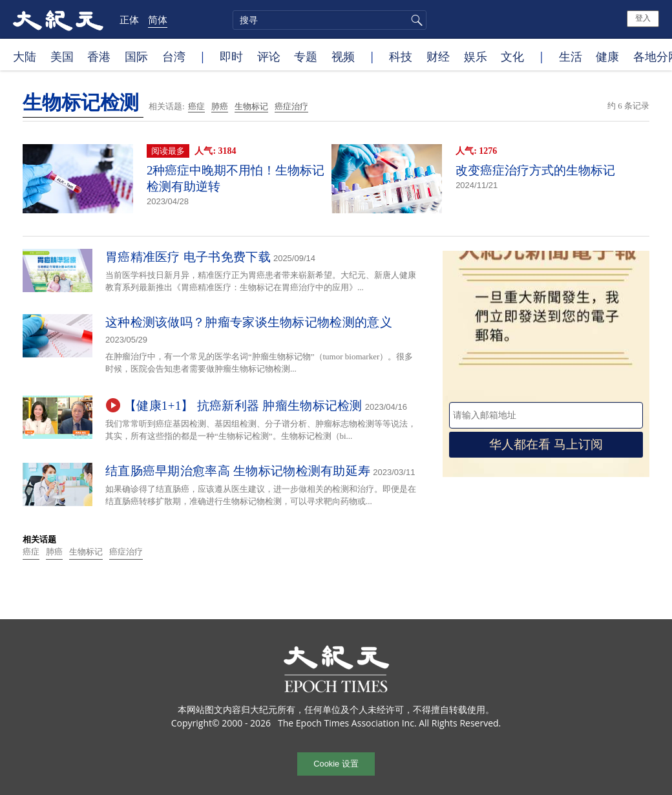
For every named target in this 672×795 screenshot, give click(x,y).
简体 (158, 19)
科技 (401, 56)
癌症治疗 (291, 106)
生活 (571, 56)
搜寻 (415, 20)
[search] (330, 20)
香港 (99, 56)
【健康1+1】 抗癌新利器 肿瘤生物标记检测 (243, 406)
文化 (512, 56)
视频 (343, 56)
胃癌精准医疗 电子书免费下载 (188, 257)
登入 (643, 18)
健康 (607, 56)
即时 (231, 56)
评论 (269, 56)
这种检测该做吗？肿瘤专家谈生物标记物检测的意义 (249, 322)
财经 (438, 56)
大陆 (25, 56)
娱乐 (476, 56)
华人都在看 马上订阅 (546, 444)
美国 (62, 56)
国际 (136, 56)
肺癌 (220, 106)
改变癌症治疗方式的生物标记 (535, 170)
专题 (306, 56)
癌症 (196, 106)
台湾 (174, 56)
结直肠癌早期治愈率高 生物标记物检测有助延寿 (238, 471)
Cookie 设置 (336, 764)
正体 (129, 19)
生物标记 (251, 106)
